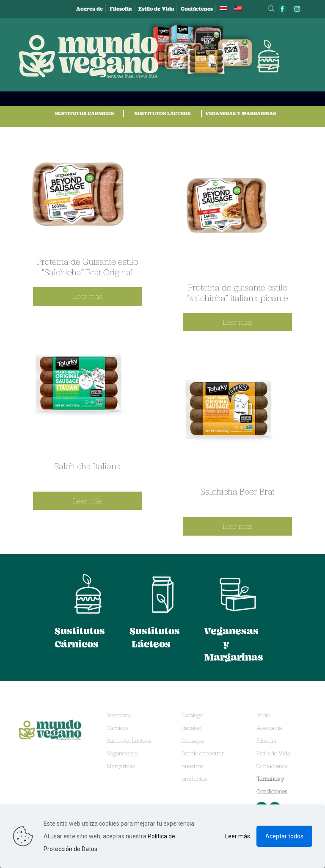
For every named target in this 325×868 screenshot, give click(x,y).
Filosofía (121, 9)
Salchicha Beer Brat (238, 491)
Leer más (238, 836)
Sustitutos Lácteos (162, 113)
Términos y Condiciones (272, 785)
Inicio (263, 715)
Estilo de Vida (156, 9)
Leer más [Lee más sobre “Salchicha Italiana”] (88, 501)
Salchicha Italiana (88, 466)
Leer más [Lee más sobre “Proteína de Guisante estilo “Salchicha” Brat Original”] (88, 296)
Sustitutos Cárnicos (84, 113)
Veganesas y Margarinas (241, 113)
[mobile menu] (277, 56)
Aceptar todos (284, 836)
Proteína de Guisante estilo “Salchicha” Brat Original (87, 267)
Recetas (191, 728)
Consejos (193, 741)
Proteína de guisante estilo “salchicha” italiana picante (238, 292)
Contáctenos (197, 9)
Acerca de (90, 9)
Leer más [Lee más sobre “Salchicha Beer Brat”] (237, 526)
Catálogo (192, 715)
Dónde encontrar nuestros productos (203, 766)
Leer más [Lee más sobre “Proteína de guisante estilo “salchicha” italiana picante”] (237, 322)
